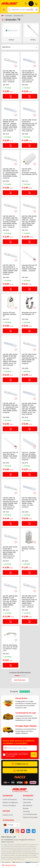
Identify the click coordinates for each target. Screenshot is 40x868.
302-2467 (6, 654)
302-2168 (25, 319)
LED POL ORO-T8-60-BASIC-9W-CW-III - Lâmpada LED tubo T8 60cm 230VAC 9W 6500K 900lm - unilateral (29, 359)
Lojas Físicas (27, 802)
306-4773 (25, 230)
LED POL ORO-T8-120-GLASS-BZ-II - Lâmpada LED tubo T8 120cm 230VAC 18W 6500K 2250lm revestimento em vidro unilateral (29, 76)
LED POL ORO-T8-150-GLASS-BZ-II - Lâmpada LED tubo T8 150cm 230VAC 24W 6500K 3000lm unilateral (10, 270)
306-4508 (25, 134)
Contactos (26, 811)
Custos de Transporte (10, 799)
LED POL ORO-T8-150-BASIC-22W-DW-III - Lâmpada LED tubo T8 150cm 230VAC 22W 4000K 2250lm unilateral (11, 408)
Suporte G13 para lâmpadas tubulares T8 (10, 314)
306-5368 (25, 512)
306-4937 (25, 610)
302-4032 (25, 561)
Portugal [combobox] (11, 825)
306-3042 (6, 463)
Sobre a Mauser (28, 799)
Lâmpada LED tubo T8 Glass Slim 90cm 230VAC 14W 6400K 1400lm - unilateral (29, 268)
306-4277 (6, 561)
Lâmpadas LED (18, 16)
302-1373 (6, 319)
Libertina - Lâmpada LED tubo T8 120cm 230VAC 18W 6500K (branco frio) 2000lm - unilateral (29, 456)
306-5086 (6, 417)
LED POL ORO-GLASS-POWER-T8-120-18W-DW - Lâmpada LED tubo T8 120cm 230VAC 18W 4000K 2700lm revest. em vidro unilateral (29, 409)
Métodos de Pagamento (10, 802)
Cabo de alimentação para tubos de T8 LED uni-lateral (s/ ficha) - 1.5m (10, 648)
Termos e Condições (9, 805)
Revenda (26, 808)
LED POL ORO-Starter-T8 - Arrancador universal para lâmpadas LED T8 (29, 172)
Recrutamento (28, 805)
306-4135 (6, 134)
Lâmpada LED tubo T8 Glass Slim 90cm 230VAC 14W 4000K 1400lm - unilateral (10, 455)
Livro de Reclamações (30, 814)
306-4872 (6, 85)
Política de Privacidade (30, 817)
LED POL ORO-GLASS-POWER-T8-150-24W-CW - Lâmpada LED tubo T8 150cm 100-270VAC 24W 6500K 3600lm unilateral (29, 222)
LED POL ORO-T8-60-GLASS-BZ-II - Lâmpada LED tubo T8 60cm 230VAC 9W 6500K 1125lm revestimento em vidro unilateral (29, 125)
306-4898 (25, 368)
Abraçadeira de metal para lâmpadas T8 (29, 313)
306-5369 (6, 368)
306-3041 (25, 277)
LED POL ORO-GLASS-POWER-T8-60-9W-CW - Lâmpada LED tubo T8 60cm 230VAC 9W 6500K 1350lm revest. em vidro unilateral (10, 360)
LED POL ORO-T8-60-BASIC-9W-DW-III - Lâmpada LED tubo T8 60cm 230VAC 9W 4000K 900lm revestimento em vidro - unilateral (29, 601)
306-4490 (6, 277)
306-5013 (6, 230)
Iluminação (8, 16)
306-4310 (6, 512)
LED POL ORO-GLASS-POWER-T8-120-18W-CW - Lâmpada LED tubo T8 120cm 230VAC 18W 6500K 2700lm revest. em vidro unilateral (10, 125)
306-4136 (25, 417)
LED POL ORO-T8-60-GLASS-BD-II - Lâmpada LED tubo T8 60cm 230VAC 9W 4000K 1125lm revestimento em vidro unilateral (10, 552)
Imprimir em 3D (8, 815)
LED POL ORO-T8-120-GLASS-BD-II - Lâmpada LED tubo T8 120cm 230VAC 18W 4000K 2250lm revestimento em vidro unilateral (10, 503)
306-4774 (6, 610)
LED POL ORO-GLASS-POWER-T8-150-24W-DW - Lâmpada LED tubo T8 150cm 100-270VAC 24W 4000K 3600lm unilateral (10, 601)
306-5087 (6, 181)
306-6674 (25, 463)
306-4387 (25, 85)
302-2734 (25, 181)
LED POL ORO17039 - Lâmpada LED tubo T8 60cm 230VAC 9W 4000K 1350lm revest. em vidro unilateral (29, 502)
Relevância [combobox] (6, 47)
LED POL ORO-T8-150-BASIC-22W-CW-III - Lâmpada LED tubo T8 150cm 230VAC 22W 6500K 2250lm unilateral (11, 173)
